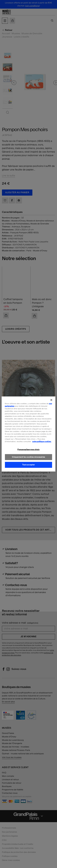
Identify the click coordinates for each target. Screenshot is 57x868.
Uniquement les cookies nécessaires (28, 457)
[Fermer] (51, 400)
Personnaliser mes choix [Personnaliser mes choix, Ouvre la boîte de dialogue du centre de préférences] (28, 449)
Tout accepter (28, 465)
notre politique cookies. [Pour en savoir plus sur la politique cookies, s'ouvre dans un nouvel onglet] (42, 442)
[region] (29, 434)
